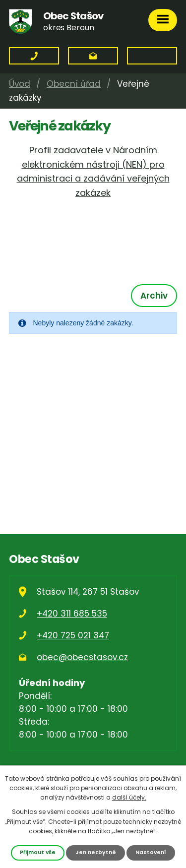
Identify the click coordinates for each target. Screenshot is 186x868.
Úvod (20, 84)
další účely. (129, 797)
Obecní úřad (74, 84)
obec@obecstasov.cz (82, 657)
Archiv (154, 296)
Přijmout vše (38, 852)
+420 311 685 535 (72, 614)
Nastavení (151, 852)
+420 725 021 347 (73, 635)
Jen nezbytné (96, 852)
